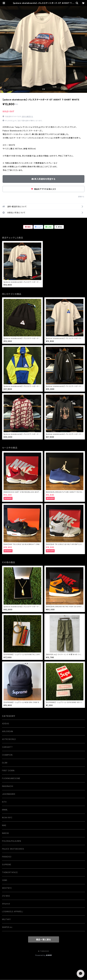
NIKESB (5, 833)
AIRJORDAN (8, 731)
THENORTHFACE (10, 872)
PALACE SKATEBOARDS (13, 849)
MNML (5, 810)
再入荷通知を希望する (43, 179)
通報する (81, 197)
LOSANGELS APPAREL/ (13, 912)
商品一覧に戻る (44, 940)
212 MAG (6, 896)
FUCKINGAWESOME (11, 778)
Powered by (44, 955)
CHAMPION (7, 755)
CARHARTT (7, 747)
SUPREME (7, 865)
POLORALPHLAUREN (12, 841)
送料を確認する (28, 117)
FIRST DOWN (8, 771)
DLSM (5, 763)
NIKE (4, 825)
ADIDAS (6, 724)
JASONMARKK (9, 794)
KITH (4, 802)
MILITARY (6, 919)
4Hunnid (6, 904)
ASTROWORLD (9, 739)
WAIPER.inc (7, 927)
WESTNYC (7, 888)
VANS (5, 880)
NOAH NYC (7, 818)
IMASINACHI (8, 786)
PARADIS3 (7, 857)
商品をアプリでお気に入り (43, 189)
